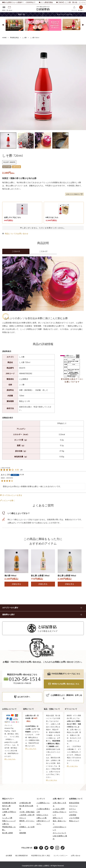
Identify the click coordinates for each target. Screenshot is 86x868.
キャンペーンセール (65, 14)
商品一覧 (21, 14)
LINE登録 (73, 815)
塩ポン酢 (6, 809)
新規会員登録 (74, 803)
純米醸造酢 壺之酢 (9, 803)
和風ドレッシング (9, 821)
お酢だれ (6, 824)
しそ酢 (24, 38)
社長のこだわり (42, 815)
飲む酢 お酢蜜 (8, 833)
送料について (58, 818)
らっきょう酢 (7, 818)
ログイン (72, 809)
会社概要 (9, 856)
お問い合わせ (76, 856)
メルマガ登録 (74, 818)
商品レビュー (74, 821)
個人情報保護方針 (22, 856)
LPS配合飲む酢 (25, 803)
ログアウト (73, 812)
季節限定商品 (14, 38)
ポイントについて (59, 833)
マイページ (73, 806)
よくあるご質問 (59, 809)
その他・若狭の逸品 (27, 812)
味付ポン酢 (6, 806)
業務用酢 (23, 833)
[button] (3, 25)
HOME (4, 38)
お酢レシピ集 (42, 818)
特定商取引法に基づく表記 (41, 856)
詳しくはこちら (10, 759)
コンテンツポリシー (60, 856)
